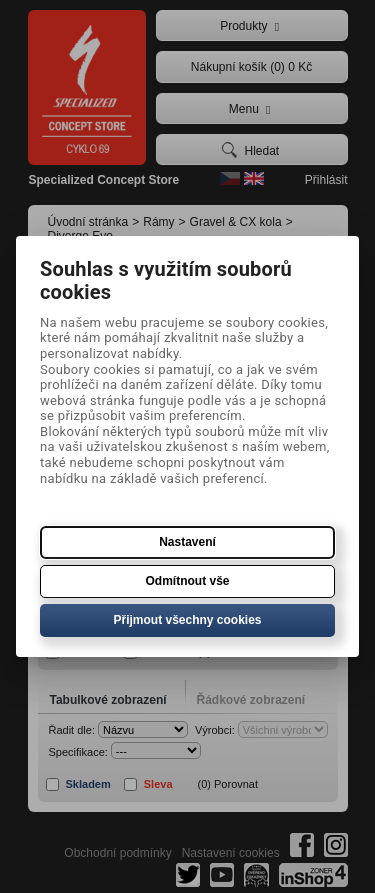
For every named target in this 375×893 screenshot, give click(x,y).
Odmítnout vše (187, 581)
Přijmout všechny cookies (187, 620)
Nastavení (187, 542)
